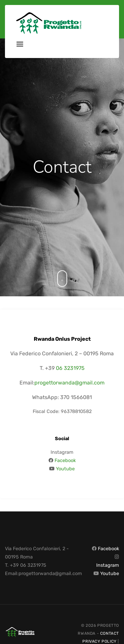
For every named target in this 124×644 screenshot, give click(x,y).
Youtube (65, 469)
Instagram (108, 565)
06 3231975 (70, 368)
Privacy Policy (99, 641)
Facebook (65, 461)
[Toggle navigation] (20, 45)
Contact (110, 633)
